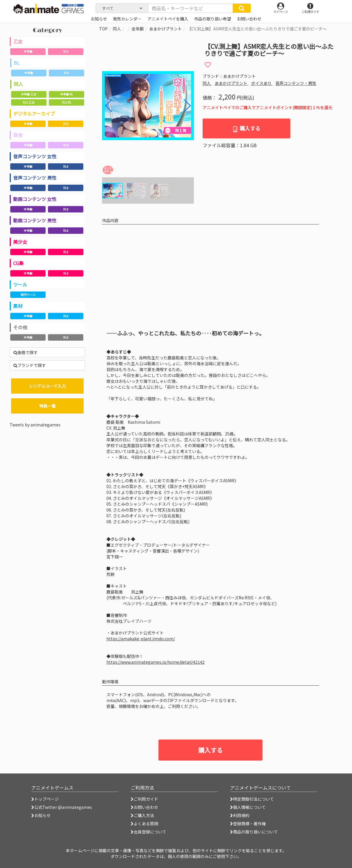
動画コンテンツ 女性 (35, 199)
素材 (18, 306)
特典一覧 (47, 406)
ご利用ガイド (144, 799)
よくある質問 (144, 824)
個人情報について (248, 807)
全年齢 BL (67, 94)
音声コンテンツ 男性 (35, 178)
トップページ (45, 799)
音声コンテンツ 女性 (35, 156)
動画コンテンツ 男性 (35, 220)
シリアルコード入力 (47, 386)
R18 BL (67, 102)
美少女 (20, 242)
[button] (187, 106)
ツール (20, 284)
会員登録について (149, 832)
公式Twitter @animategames (63, 807)
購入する (246, 128)
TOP (103, 29)
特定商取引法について (252, 799)
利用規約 (240, 815)
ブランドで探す (30, 365)
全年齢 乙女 (29, 94)
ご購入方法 (142, 815)
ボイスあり (262, 83)
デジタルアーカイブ (34, 114)
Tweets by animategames (35, 425)
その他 (20, 327)
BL (17, 63)
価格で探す (26, 352)
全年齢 (28, 51)
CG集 (18, 263)
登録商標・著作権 (248, 824)
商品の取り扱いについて (254, 832)
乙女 (18, 41)
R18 (66, 51)
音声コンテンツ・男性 (296, 83)
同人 (18, 84)
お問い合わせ (144, 807)
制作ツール (28, 295)
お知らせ (41, 815)
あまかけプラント (165, 29)
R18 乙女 (29, 102)
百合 (18, 135)
